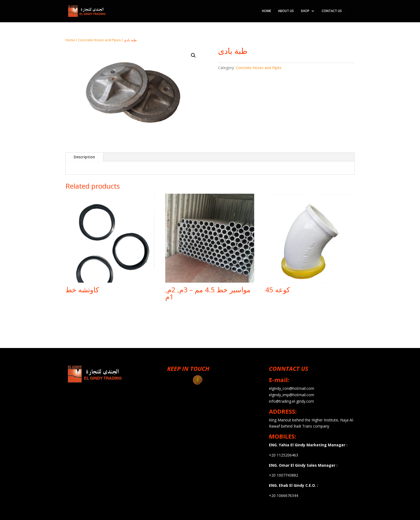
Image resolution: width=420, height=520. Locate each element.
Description (84, 157)
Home (70, 40)
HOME (267, 11)
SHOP (305, 11)
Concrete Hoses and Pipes (99, 40)
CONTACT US (332, 11)
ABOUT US (286, 11)
